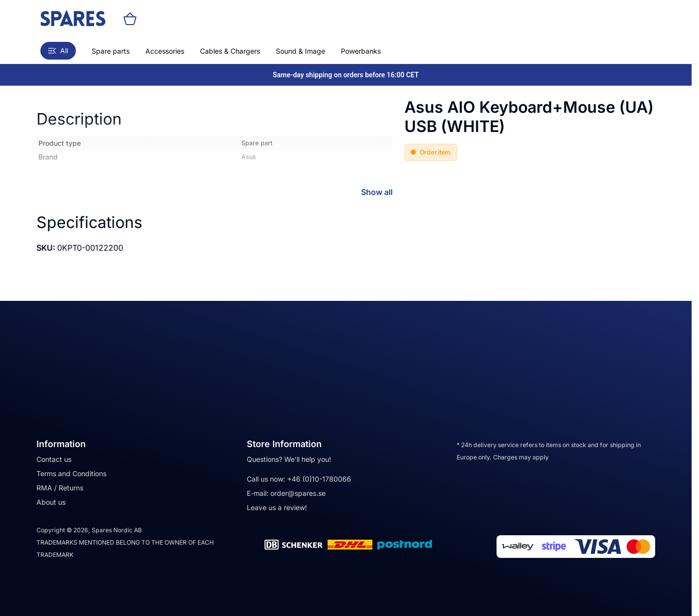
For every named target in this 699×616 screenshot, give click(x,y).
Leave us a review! (277, 507)
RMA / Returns (60, 488)
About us (51, 502)
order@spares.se (298, 493)
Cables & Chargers (230, 51)
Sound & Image (300, 51)
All (58, 50)
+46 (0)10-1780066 (319, 479)
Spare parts (111, 51)
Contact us (54, 459)
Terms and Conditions (71, 473)
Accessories (165, 51)
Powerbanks (361, 51)
